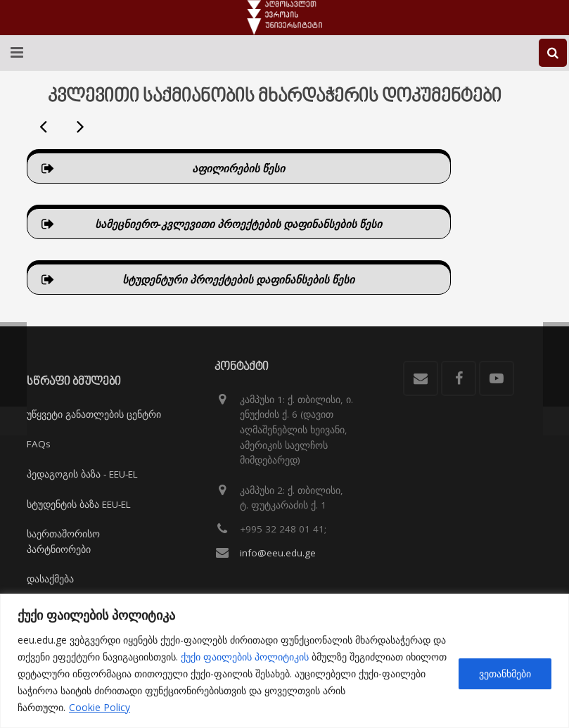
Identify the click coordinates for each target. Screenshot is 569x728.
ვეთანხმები (505, 673)
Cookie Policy (100, 707)
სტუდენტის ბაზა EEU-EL (79, 504)
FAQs (39, 444)
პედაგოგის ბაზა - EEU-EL (82, 474)
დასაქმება (50, 579)
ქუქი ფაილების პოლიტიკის (245, 657)
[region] (284, 661)
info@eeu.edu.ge (278, 553)
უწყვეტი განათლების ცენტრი (94, 414)
